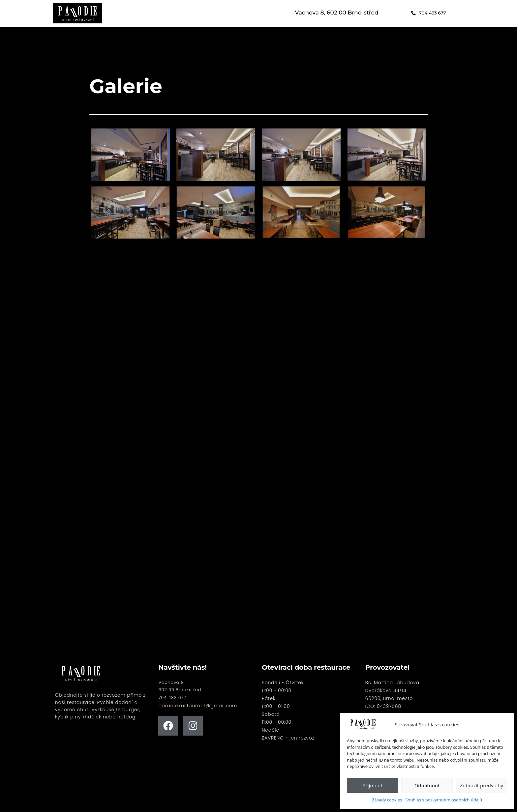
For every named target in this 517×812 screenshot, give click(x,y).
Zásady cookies (387, 800)
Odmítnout (427, 785)
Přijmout (373, 785)
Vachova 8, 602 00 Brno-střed (337, 13)
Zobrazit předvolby (482, 785)
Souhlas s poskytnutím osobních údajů (444, 800)
